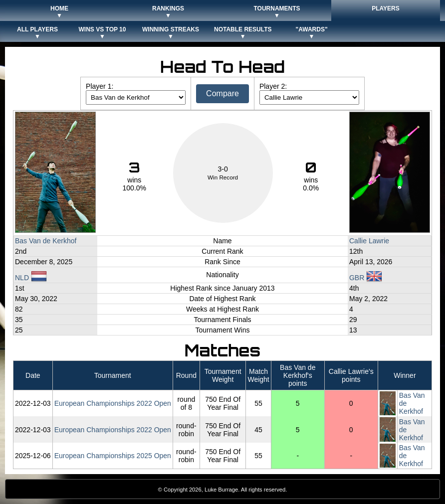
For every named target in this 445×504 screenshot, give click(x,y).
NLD (31, 278)
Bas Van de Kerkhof (46, 241)
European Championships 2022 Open (113, 403)
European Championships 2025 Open (113, 456)
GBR (366, 278)
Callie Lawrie (369, 241)
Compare (222, 93)
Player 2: (273, 86)
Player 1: (100, 86)
